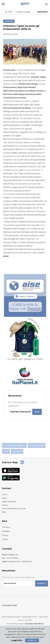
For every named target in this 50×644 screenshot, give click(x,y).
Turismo (17, 451)
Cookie (5, 539)
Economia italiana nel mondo (14, 509)
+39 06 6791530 (12, 558)
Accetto (32, 640)
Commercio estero (14, 445)
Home (5, 494)
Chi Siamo (6, 527)
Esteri (4, 498)
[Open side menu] (3, 4)
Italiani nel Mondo (9, 502)
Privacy (5, 535)
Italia (4, 512)
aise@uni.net (13, 555)
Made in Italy (37, 445)
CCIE (6, 451)
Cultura (5, 505)
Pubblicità (6, 531)
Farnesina (9, 21)
